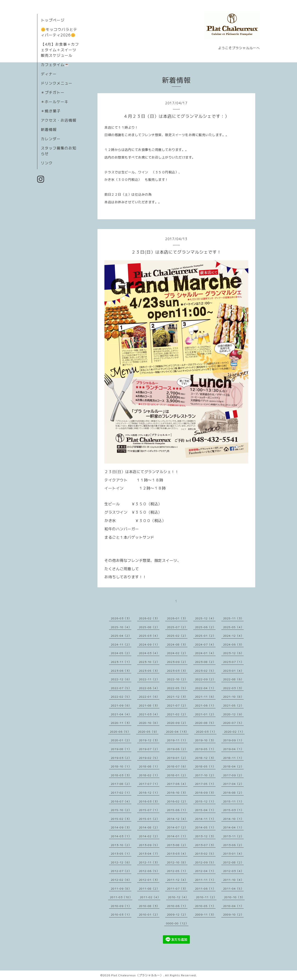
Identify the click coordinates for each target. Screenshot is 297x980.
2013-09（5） (149, 845)
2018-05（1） (205, 766)
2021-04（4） (121, 714)
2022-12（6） (121, 679)
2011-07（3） (177, 889)
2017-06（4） (177, 784)
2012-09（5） (205, 862)
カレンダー (51, 139)
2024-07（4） (205, 644)
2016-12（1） (149, 793)
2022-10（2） (177, 679)
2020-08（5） (205, 723)
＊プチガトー (53, 92)
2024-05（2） (121, 653)
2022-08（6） (233, 679)
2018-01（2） (177, 775)
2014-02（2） (149, 836)
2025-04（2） (121, 636)
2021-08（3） (149, 705)
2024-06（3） (233, 644)
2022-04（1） (205, 688)
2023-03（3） (177, 671)
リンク (47, 163)
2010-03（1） (121, 915)
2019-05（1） (205, 749)
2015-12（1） (205, 801)
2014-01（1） (177, 836)
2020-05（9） (148, 732)
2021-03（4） (149, 714)
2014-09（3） (121, 827)
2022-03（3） (233, 688)
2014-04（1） (233, 827)
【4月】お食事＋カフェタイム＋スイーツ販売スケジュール (60, 50)
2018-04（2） (233, 766)
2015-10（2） (121, 810)
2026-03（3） (121, 618)
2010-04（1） (233, 906)
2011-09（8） (121, 889)
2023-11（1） (121, 662)
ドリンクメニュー (57, 83)
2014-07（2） (177, 827)
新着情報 (49, 130)
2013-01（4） (233, 854)
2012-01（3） (149, 880)
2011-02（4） (150, 897)
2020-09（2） (177, 723)
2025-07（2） (177, 627)
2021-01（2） (205, 714)
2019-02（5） (149, 758)
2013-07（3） (205, 845)
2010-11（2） (206, 897)
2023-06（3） (121, 671)
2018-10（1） (121, 766)
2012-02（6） (121, 880)
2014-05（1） (205, 827)
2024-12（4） (233, 636)
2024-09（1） (149, 644)
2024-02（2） (177, 653)
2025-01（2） (205, 636)
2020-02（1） (234, 732)
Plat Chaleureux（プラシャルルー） (137, 975)
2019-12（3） (149, 740)
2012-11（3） (149, 862)
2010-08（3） (149, 906)
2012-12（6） (121, 862)
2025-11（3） (233, 618)
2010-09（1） (121, 906)
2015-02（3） (121, 819)
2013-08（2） (177, 845)
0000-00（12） (177, 923)
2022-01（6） (149, 697)
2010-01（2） (149, 915)
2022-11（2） (149, 679)
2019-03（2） (121, 758)
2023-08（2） (205, 662)
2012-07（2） (121, 871)
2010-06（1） (177, 906)
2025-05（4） (233, 627)
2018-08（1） (149, 766)
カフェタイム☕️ (55, 65)
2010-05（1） (205, 906)
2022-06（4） (149, 688)
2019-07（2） (149, 749)
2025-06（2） (205, 627)
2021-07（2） (177, 705)
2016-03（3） (149, 801)
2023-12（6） (233, 653)
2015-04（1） (205, 810)
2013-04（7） (149, 854)
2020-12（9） (233, 714)
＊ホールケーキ (55, 102)
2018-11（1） (233, 758)
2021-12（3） (177, 697)
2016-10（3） (177, 793)
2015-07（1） (149, 810)
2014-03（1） (121, 836)
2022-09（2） (205, 679)
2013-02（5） (205, 854)
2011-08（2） (149, 889)
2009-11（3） (205, 915)
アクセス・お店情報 (59, 120)
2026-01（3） (177, 618)
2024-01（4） (205, 653)
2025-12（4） (205, 618)
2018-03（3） (121, 775)
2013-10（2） (121, 845)
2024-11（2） (121, 644)
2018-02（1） (149, 775)
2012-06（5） (149, 871)
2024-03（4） (149, 653)
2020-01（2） (121, 740)
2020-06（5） (120, 732)
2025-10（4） (121, 627)
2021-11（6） (205, 697)
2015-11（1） (233, 801)
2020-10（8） (149, 723)
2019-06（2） (177, 749)
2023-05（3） (149, 671)
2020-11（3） (121, 723)
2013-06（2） (233, 845)
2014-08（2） (149, 827)
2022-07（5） (121, 688)
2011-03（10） (121, 897)
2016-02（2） (177, 801)
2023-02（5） (205, 671)
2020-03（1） (206, 732)
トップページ (53, 20)
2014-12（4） (177, 819)
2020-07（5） (233, 723)
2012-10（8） (177, 862)
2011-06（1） (205, 889)
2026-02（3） (149, 618)
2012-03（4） (233, 871)
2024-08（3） (177, 644)
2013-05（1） (121, 854)
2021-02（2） (177, 714)
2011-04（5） (233, 889)
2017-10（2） (205, 775)
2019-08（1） (121, 749)
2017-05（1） (205, 784)
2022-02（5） (121, 697)
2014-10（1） (233, 819)
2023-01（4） (233, 671)
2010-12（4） (178, 897)
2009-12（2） (177, 915)
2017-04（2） (233, 784)
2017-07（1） (149, 784)
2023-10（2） (149, 662)
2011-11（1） (205, 880)
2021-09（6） (121, 705)
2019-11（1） (177, 740)
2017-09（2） (233, 775)
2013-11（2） (233, 836)
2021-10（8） (233, 697)
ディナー (49, 74)
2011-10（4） (233, 880)
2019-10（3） (205, 740)
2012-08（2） (233, 862)
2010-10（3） (234, 897)
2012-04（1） (205, 871)
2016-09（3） (205, 793)
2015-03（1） (233, 810)
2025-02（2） (177, 636)
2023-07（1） (233, 662)
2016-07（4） (121, 801)
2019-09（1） (233, 740)
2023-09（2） (177, 662)
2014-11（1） (205, 819)
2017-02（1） (121, 793)
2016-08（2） (233, 793)
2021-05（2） (233, 705)
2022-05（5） (177, 688)
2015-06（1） (177, 810)
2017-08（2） (121, 784)
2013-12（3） (205, 836)
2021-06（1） (205, 705)
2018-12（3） (205, 758)
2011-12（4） (177, 880)
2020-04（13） (177, 732)
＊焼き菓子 (51, 111)
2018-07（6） (177, 766)
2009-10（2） (233, 915)
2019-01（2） (177, 758)
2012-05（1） (177, 871)
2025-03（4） (149, 636)
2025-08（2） (149, 627)
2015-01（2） (149, 819)
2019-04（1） (233, 749)
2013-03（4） (177, 854)
